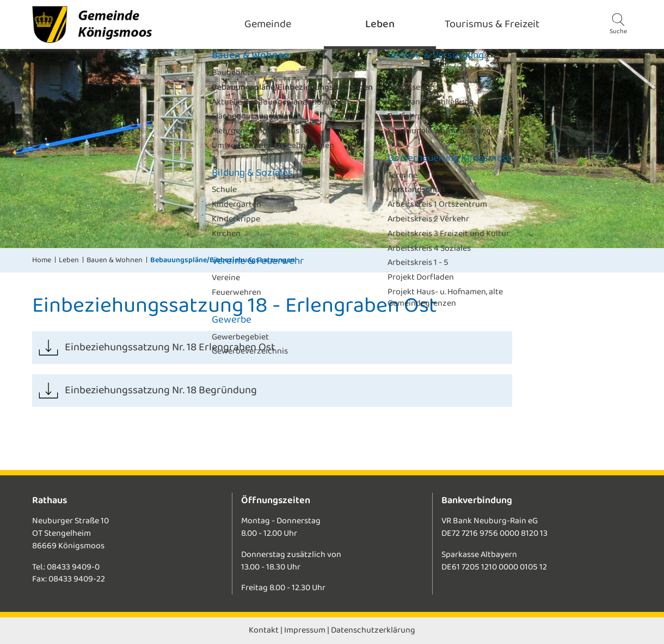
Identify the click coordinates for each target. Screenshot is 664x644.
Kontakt (264, 630)
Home (42, 260)
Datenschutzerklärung (373, 630)
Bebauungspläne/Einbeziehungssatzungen (223, 260)
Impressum (305, 630)
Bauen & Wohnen (115, 260)
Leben (69, 260)
